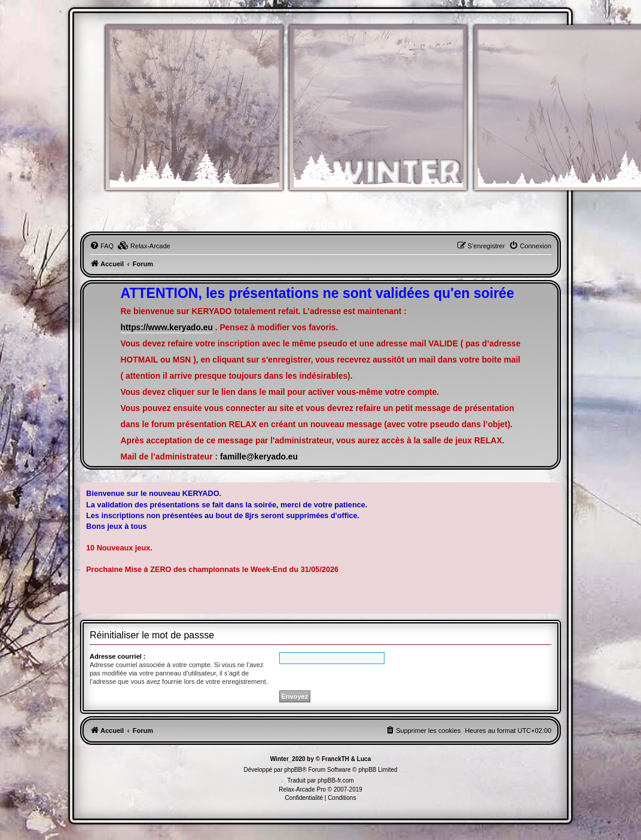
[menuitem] (102, 246)
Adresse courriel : (118, 656)
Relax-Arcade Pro (302, 789)
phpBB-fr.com (336, 780)
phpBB (293, 770)
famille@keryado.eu (259, 457)
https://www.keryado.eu (167, 328)
